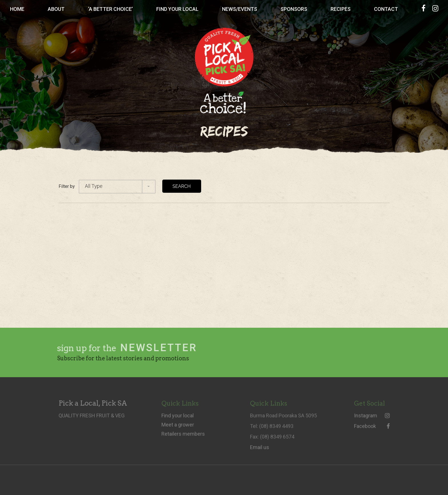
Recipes (341, 9)
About (56, 9)
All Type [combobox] (94, 186)
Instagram (372, 418)
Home (17, 9)
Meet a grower (178, 427)
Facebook (372, 428)
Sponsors (294, 9)
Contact (386, 9)
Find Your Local (177, 9)
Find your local (178, 418)
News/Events (240, 9)
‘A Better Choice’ (110, 9)
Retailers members (183, 436)
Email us (260, 450)
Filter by (67, 186)
